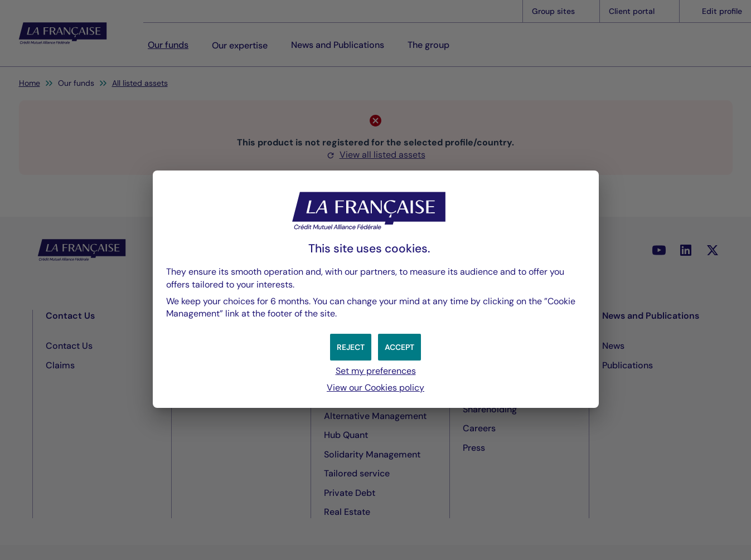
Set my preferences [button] (376, 371)
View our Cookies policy (375, 388)
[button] (399, 347)
